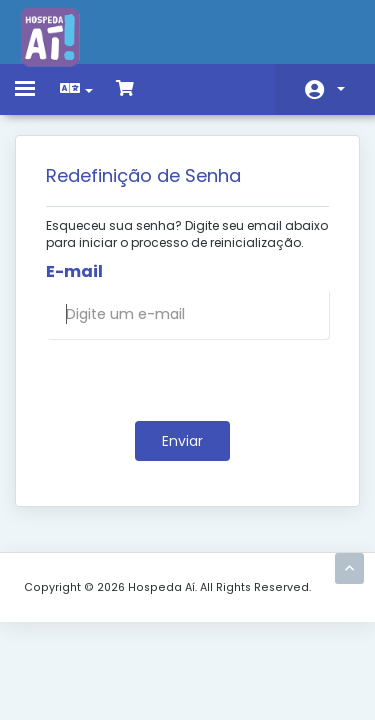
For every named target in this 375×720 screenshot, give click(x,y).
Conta (341, 89)
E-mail (74, 272)
